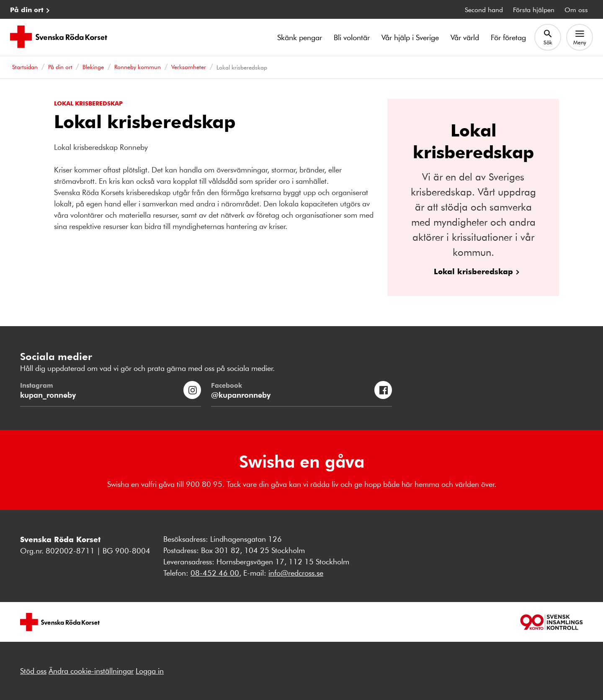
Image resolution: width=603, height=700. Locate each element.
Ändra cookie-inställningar (91, 671)
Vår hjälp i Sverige (410, 37)
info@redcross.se (296, 573)
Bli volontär (352, 37)
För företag (508, 37)
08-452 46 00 (215, 573)
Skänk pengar (300, 37)
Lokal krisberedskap (473, 271)
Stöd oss (33, 671)
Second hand (484, 9)
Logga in (150, 671)
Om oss (576, 9)
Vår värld (465, 37)
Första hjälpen (534, 9)
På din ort (27, 9)
